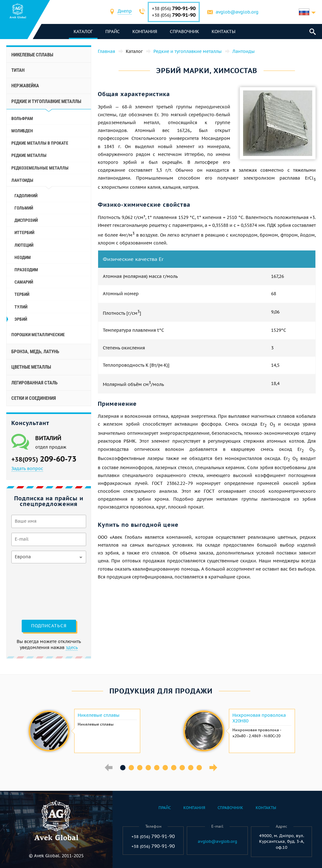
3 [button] (140, 768)
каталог (83, 32)
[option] (84, 731)
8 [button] (182, 768)
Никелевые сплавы (32, 55)
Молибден (22, 131)
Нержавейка (25, 86)
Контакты (224, 32)
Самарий (24, 282)
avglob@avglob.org (237, 12)
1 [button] (123, 768)
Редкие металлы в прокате (40, 143)
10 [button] (199, 768)
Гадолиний (26, 196)
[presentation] (37, 591)
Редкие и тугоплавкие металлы (46, 101)
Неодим (23, 257)
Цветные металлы (31, 367)
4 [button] (148, 768)
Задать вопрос (27, 468)
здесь (72, 647)
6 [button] (165, 768)
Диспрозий (26, 220)
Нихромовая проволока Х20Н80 (259, 718)
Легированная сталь (34, 383)
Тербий (22, 294)
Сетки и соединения (34, 398)
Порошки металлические (38, 335)
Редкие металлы (29, 155)
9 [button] (191, 768)
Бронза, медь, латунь (35, 352)
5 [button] (157, 768)
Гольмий (24, 208)
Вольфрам (22, 118)
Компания (145, 32)
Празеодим (26, 270)
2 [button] (131, 768)
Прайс (113, 32)
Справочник (185, 32)
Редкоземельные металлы (40, 168)
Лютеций (24, 245)
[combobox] (125, 12)
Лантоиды (22, 180)
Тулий (21, 307)
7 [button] (174, 768)
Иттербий (24, 233)
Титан (18, 70)
